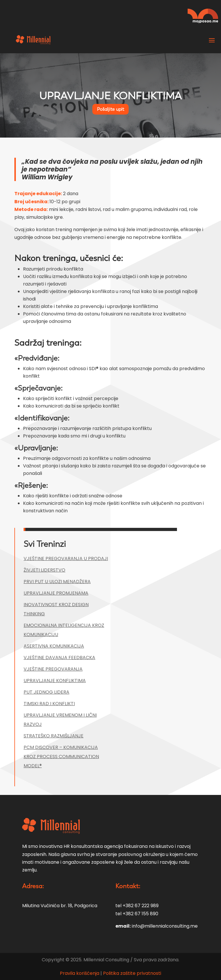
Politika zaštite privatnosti (132, 973)
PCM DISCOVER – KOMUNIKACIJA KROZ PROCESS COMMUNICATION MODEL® (61, 757)
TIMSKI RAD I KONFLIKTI (49, 704)
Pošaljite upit (110, 109)
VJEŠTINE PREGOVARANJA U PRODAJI (66, 558)
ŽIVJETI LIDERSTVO (44, 570)
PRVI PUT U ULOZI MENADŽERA (57, 582)
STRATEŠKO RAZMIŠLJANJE (54, 736)
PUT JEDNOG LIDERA (46, 692)
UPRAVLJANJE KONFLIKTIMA (55, 681)
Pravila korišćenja (80, 973)
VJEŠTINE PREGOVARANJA (53, 669)
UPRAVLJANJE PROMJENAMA (56, 593)
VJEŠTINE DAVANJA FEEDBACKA (59, 658)
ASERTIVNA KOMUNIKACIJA (54, 646)
